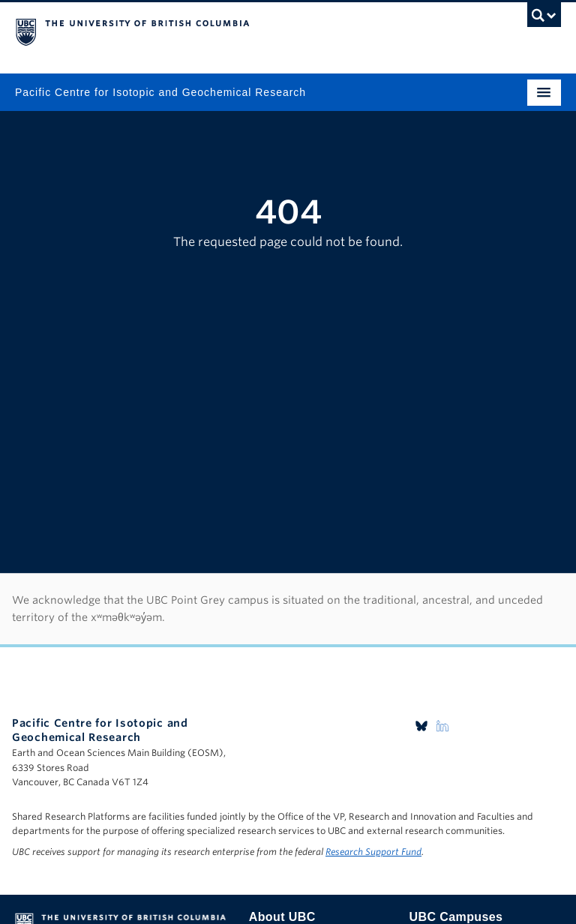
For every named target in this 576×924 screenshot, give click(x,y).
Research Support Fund (373, 852)
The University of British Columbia (206, 31)
